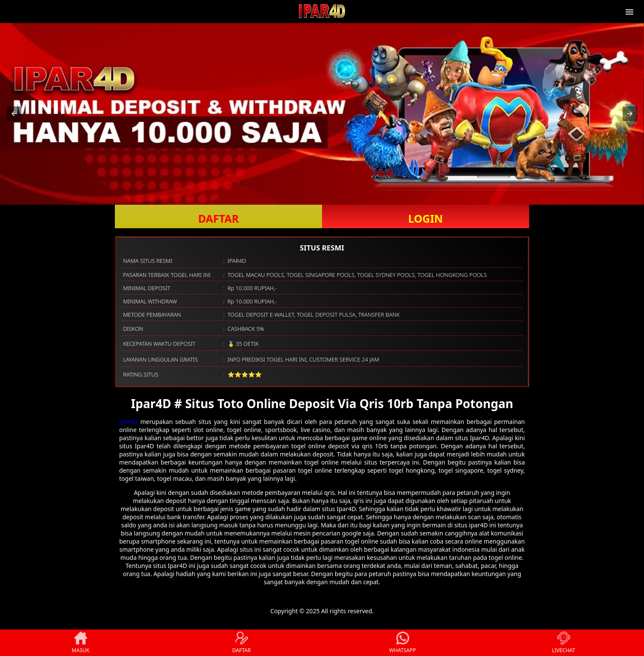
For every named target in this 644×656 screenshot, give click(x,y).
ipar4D (129, 422)
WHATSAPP (402, 643)
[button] (14, 114)
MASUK (80, 643)
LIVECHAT (563, 643)
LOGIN (426, 218)
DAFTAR (218, 218)
